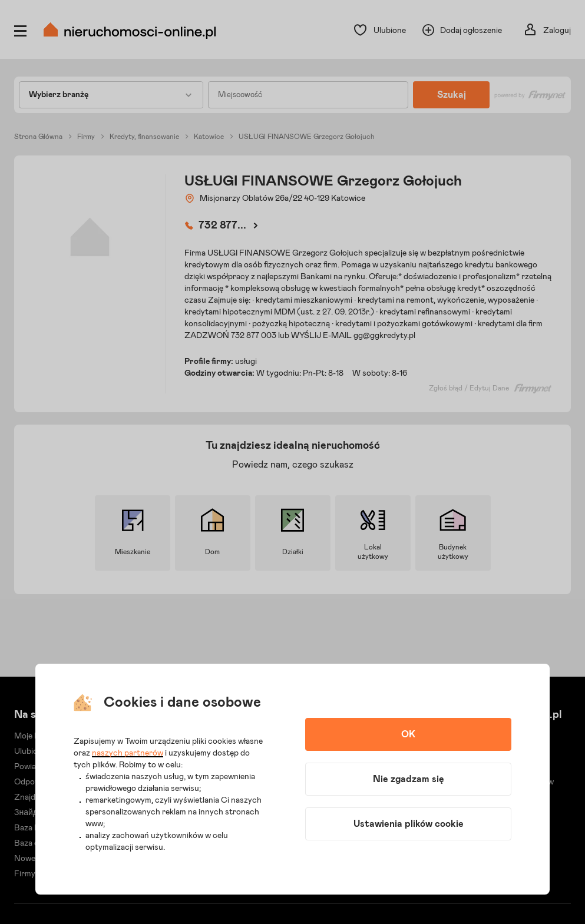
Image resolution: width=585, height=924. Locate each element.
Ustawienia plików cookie (409, 824)
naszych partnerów (128, 753)
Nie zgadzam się (409, 779)
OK (408, 734)
